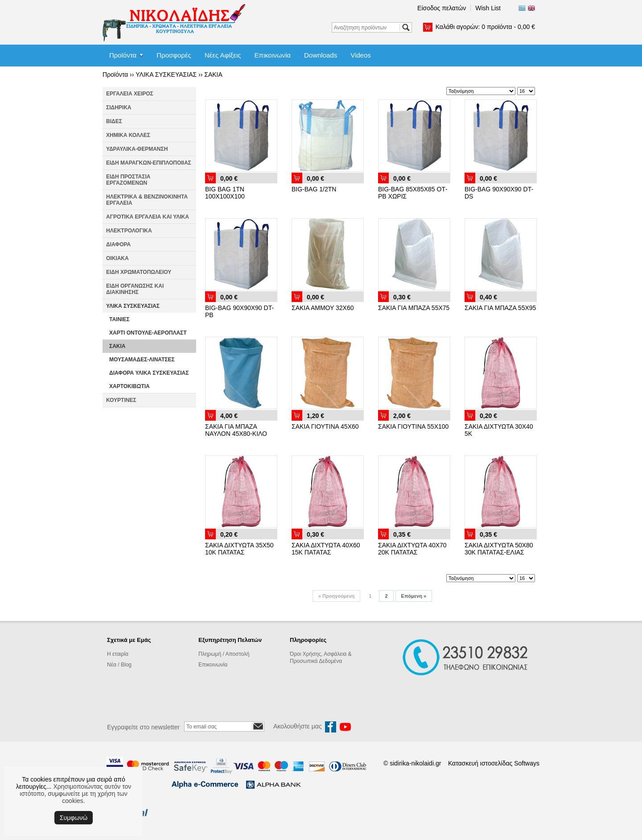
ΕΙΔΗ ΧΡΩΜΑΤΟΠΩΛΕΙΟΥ (139, 272)
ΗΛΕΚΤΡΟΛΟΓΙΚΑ (129, 231)
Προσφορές (174, 55)
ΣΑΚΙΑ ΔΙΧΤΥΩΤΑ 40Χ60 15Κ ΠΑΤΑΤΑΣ (326, 549)
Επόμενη (414, 596)
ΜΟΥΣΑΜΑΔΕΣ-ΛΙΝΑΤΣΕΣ (142, 360)
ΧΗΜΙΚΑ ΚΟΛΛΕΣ (128, 135)
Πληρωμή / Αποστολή (224, 654)
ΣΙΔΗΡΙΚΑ (119, 108)
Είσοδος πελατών (442, 8)
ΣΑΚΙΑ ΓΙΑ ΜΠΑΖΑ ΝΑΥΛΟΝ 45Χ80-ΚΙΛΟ (236, 430)
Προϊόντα (123, 55)
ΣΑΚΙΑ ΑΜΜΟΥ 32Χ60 (323, 308)
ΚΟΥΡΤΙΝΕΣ (121, 400)
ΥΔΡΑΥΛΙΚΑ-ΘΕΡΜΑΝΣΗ (137, 149)
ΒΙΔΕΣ (114, 121)
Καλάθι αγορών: (485, 27)
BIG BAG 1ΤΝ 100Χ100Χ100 (225, 193)
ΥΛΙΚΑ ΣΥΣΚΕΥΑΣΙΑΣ (166, 74)
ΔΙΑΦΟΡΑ (118, 244)
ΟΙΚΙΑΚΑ (117, 258)
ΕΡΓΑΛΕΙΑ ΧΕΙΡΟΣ (130, 94)
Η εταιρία (118, 654)
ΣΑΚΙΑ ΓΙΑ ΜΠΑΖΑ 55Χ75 (414, 308)
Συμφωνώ (74, 818)
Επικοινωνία (273, 55)
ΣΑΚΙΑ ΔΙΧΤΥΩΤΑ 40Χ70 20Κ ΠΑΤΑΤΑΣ (412, 549)
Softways (527, 763)
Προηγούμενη (336, 596)
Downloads (321, 55)
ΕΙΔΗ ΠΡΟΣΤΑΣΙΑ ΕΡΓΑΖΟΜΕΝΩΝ (128, 180)
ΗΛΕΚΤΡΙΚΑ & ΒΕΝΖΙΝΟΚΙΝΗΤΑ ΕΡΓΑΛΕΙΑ (147, 200)
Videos (361, 55)
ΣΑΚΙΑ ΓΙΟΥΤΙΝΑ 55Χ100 (413, 426)
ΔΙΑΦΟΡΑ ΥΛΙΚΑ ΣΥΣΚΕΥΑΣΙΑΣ (149, 373)
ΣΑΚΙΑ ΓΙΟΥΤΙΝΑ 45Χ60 (325, 426)
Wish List (488, 8)
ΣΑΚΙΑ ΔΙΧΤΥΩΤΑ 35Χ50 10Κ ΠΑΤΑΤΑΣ (239, 549)
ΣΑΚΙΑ (213, 74)
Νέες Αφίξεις (223, 55)
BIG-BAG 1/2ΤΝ (314, 189)
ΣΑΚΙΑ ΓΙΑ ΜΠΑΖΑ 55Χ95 (500, 308)
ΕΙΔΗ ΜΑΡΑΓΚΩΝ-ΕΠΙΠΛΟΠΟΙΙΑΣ (149, 163)
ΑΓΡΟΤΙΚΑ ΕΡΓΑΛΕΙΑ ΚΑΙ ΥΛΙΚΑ (148, 217)
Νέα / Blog (119, 665)
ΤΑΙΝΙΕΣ (119, 319)
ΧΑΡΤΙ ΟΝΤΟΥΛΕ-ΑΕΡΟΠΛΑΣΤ (148, 333)
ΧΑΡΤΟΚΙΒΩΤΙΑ (130, 386)
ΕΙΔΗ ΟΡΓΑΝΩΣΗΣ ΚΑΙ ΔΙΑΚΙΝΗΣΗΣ (135, 289)
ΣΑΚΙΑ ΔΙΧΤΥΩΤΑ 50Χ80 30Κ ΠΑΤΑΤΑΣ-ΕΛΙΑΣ (499, 549)
